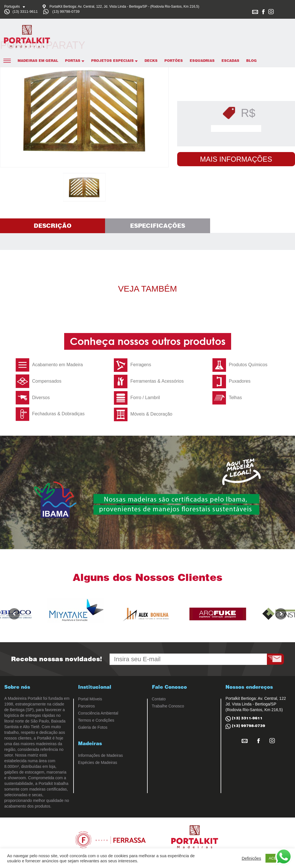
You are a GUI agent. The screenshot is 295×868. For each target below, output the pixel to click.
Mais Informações (236, 159)
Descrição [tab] (53, 226)
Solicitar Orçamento (238, 128)
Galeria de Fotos (93, 727)
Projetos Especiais (114, 61)
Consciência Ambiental (98, 713)
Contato (159, 699)
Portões (174, 61)
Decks (151, 61)
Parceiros (86, 706)
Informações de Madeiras (101, 755)
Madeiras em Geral (38, 61)
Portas (75, 61)
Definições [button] (251, 858)
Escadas (230, 61)
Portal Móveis (90, 699)
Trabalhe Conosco (168, 706)
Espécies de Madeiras (98, 762)
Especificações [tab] (158, 226)
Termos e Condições (96, 720)
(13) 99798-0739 (66, 11)
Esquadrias (202, 61)
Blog (251, 61)
